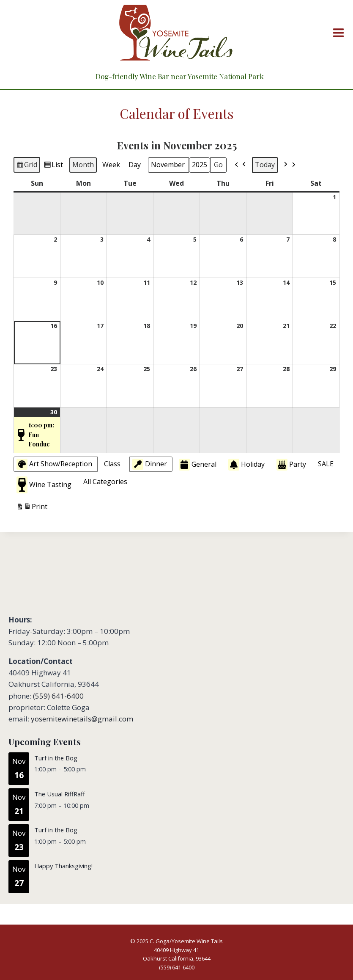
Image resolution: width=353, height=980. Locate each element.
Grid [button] (27, 166)
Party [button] (291, 465)
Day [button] (135, 165)
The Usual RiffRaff (60, 794)
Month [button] (83, 165)
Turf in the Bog (56, 758)
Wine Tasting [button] (44, 485)
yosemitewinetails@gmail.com (82, 719)
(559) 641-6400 (58, 696)
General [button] (198, 465)
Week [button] (111, 165)
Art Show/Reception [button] (54, 464)
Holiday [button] (246, 465)
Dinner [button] (150, 464)
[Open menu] (337, 33)
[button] (241, 165)
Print (32, 508)
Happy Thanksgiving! (63, 866)
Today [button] (265, 165)
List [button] (53, 166)
